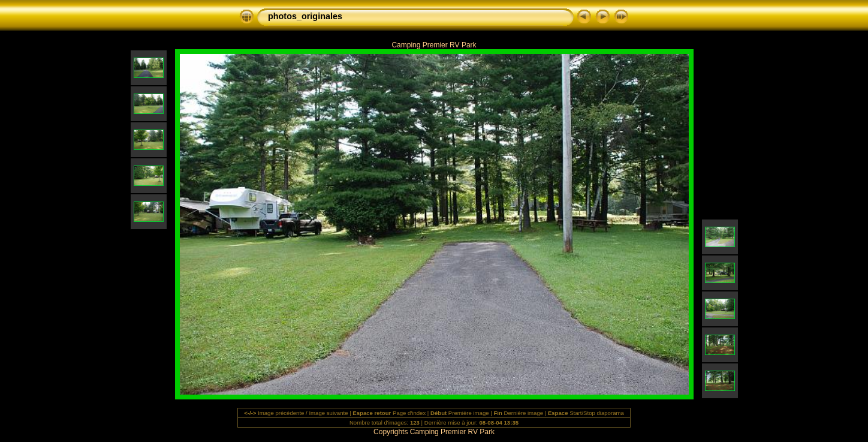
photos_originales (305, 16)
